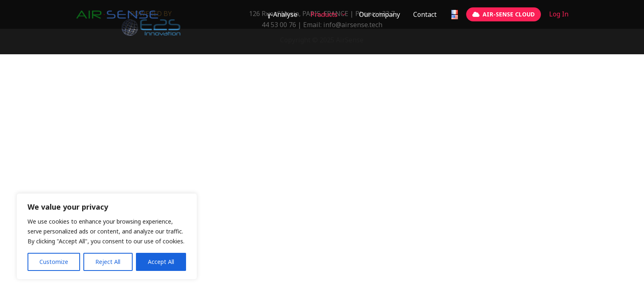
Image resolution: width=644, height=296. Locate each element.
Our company (379, 14)
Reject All (108, 262)
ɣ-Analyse (282, 14)
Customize (54, 262)
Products (324, 14)
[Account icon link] (559, 14)
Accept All (161, 262)
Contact (425, 14)
